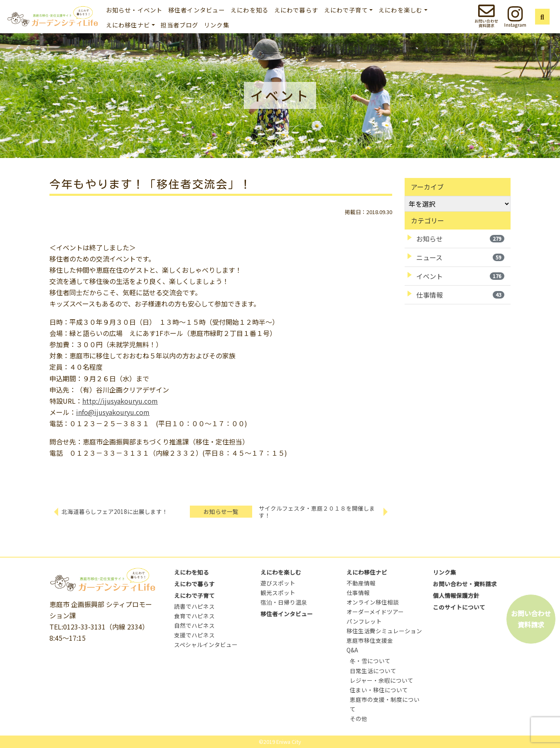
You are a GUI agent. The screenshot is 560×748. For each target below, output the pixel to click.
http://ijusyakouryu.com (120, 401)
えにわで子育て (194, 595)
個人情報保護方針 (456, 595)
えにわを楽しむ (281, 572)
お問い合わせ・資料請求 (465, 584)
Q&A (352, 650)
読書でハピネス (194, 606)
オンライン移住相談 (373, 602)
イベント (460, 276)
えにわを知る (249, 10)
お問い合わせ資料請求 (531, 619)
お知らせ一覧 (221, 511)
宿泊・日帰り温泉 (284, 602)
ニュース (460, 257)
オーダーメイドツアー (375, 612)
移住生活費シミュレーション (384, 631)
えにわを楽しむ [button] (400, 10)
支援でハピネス (194, 635)
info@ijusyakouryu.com (113, 412)
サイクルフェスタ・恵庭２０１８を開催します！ (317, 512)
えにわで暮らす (296, 10)
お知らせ (460, 239)
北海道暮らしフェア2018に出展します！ (115, 511)
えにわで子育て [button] (346, 10)
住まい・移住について (379, 690)
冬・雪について (370, 661)
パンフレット (364, 621)
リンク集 (217, 25)
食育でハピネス (194, 616)
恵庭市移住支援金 (370, 640)
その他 (359, 718)
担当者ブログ (179, 25)
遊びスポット (278, 583)
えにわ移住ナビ (367, 572)
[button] (542, 17)
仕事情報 (460, 295)
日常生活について (373, 671)
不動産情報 (361, 583)
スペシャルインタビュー (206, 644)
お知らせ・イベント (134, 10)
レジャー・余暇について (382, 680)
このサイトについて (459, 607)
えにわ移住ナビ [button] (128, 25)
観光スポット (278, 592)
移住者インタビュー (196, 10)
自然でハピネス (194, 625)
